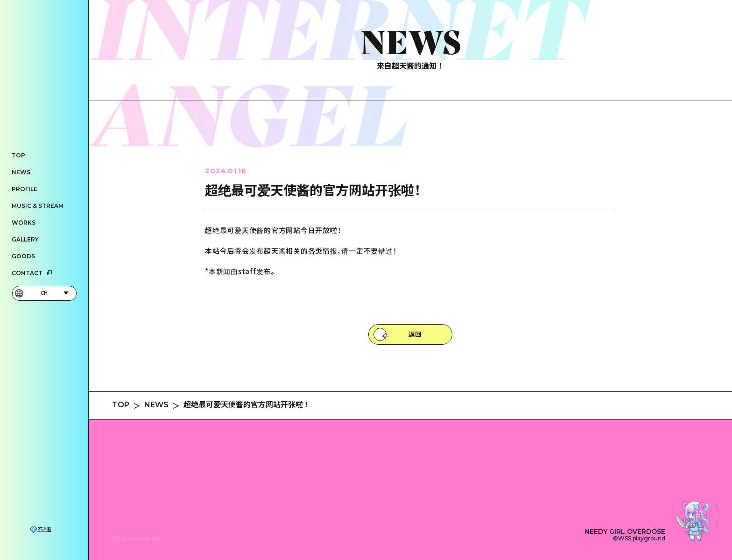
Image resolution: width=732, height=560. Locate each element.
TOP (18, 155)
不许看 (44, 530)
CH (42, 293)
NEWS (21, 172)
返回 (415, 334)
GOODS (23, 256)
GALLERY (25, 239)
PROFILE (25, 189)
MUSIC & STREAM (38, 206)
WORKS (24, 223)
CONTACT (32, 273)
